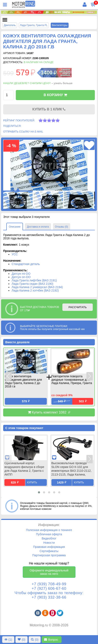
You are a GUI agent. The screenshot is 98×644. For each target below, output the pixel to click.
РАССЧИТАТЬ (78, 307)
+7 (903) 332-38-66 (49, 597)
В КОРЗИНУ (55, 95)
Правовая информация (49, 547)
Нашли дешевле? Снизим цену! (27, 83)
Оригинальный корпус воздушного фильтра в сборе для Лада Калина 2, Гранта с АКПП (24, 469)
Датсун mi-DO (21, 274)
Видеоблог (49, 538)
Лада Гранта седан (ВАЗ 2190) (32, 284)
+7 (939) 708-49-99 (49, 584)
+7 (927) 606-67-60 (49, 588)
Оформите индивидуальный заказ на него (49, 572)
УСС (15, 254)
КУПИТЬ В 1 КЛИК (49, 109)
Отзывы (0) (62, 227)
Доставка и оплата (38, 227)
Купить (32, 482)
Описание (15, 227)
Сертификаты (49, 551)
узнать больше (63, 83)
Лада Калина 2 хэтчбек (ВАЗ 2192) (35, 290)
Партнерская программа (49, 555)
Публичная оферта (49, 534)
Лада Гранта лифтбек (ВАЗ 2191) (34, 280)
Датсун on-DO (21, 277)
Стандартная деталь (26, 264)
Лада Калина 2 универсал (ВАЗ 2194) (37, 287)
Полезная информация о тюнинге (49, 530)
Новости (49, 543)
